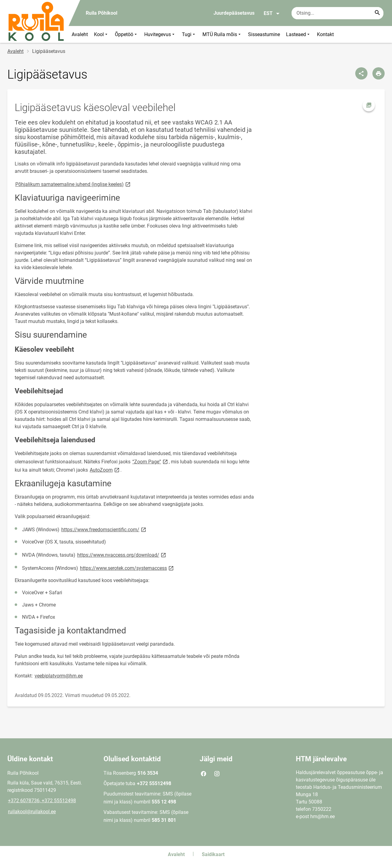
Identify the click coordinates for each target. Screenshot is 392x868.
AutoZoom (105, 470)
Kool (101, 34)
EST (272, 13)
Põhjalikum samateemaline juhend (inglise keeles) (73, 184)
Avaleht (80, 34)
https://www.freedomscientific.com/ (104, 529)
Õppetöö (126, 34)
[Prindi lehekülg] (379, 73)
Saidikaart (213, 854)
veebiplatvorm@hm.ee (59, 676)
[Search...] (377, 13)
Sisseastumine (264, 34)
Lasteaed (298, 34)
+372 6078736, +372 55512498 (42, 801)
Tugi (189, 34)
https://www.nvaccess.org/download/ (122, 555)
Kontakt (325, 34)
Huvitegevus (160, 34)
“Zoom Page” (151, 461)
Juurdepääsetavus (234, 13)
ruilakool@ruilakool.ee (32, 812)
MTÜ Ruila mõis (222, 34)
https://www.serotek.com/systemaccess (127, 568)
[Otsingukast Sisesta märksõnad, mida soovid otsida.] (337, 13)
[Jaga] (361, 73)
